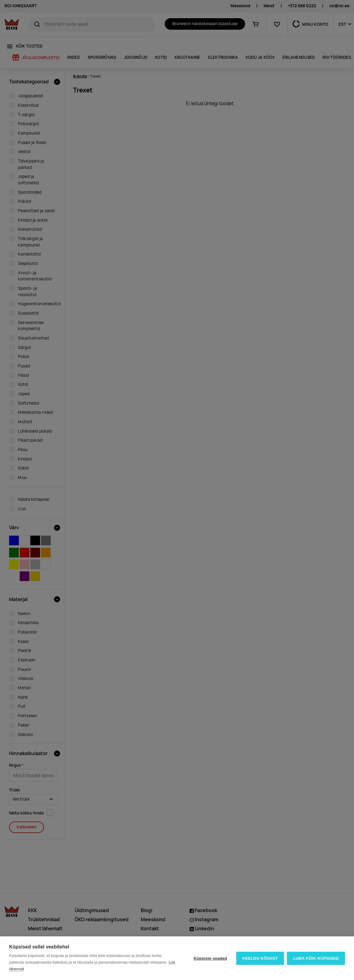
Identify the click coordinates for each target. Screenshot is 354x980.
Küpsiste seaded (210, 958)
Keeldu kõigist (260, 958)
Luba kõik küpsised (316, 958)
